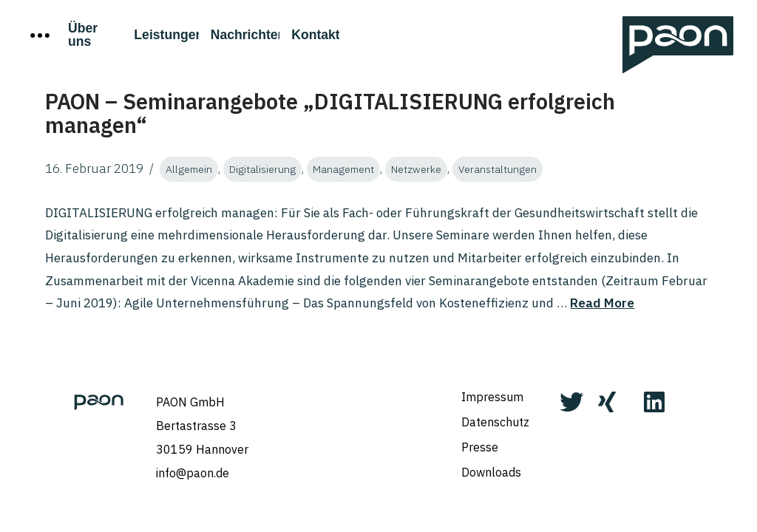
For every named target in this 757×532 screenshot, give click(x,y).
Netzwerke (416, 169)
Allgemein (189, 169)
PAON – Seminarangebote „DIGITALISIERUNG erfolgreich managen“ (330, 113)
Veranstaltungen (498, 169)
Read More (602, 303)
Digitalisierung (262, 169)
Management (343, 169)
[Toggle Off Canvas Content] (40, 35)
